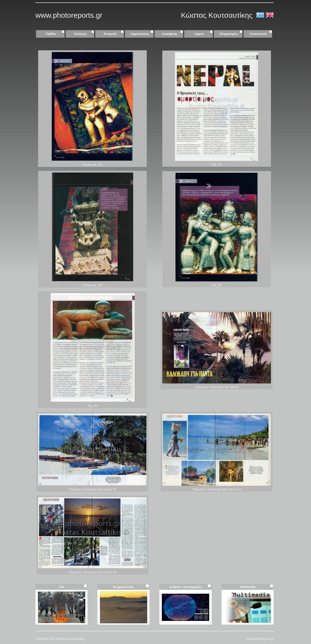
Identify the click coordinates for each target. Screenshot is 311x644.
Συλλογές (85, 34)
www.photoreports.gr (69, 15)
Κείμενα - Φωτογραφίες (186, 587)
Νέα (61, 587)
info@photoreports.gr (260, 639)
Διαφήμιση (173, 34)
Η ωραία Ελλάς (123, 587)
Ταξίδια (56, 34)
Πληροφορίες (229, 34)
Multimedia (247, 587)
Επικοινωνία (258, 34)
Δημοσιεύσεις (143, 34)
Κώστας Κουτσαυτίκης (218, 15)
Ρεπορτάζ (114, 34)
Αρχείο (204, 34)
